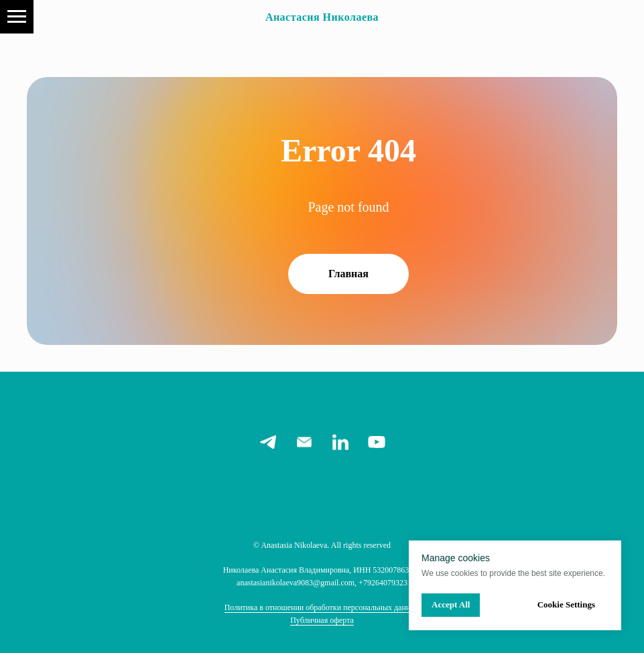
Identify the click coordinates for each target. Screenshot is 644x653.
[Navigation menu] (17, 17)
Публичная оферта (322, 620)
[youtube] (377, 442)
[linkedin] (340, 442)
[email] (304, 442)
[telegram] (268, 442)
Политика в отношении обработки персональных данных (322, 607)
